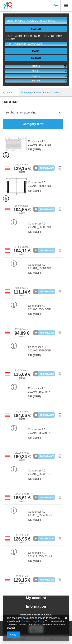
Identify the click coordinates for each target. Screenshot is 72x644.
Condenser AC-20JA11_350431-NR (40, 555)
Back (8, 93)
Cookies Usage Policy (33, 621)
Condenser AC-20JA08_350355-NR (40, 431)
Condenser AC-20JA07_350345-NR (40, 390)
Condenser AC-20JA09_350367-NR (40, 472)
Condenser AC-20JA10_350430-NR (40, 513)
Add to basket (47, 168)
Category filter (33, 124)
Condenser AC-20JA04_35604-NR (39, 266)
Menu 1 (40, 92)
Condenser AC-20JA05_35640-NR (39, 308)
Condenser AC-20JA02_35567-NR (39, 184)
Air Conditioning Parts (59, 92)
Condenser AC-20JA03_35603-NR (39, 225)
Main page (27, 92)
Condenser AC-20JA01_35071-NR (39, 143)
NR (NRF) (34, 149)
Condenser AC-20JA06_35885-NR (39, 349)
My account (36, 598)
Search (36, 29)
